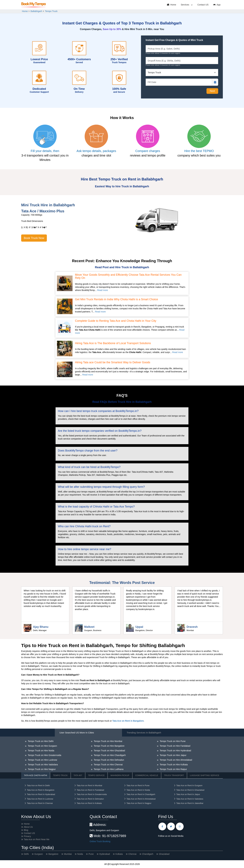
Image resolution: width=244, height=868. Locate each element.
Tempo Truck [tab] (60, 775)
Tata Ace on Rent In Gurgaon (188, 785)
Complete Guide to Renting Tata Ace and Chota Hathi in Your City (116, 321)
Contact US (203, 5)
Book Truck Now (34, 238)
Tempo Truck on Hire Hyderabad (175, 751)
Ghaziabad (164, 854)
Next (212, 91)
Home (171, 5)
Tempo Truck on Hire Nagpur (41, 769)
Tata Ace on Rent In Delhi (37, 785)
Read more (102, 290)
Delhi (26, 854)
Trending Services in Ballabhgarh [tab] (144, 733)
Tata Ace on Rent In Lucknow (39, 799)
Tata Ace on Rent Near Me (37, 839)
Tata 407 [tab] (78, 775)
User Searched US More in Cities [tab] (77, 733)
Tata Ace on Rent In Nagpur (138, 803)
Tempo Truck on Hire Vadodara (42, 765)
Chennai (132, 854)
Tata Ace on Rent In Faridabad (89, 790)
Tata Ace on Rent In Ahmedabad (140, 799)
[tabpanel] (122, 763)
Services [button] (185, 5)
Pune (91, 854)
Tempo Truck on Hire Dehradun (109, 760)
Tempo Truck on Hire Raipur (173, 769)
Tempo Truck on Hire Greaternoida (44, 755)
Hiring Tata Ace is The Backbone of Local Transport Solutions (113, 343)
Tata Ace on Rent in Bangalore (128, 721)
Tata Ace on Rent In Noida (137, 790)
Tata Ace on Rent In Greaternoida (90, 794)
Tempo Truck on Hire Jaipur (173, 755)
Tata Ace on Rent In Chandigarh (140, 794)
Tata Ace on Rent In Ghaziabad (189, 790)
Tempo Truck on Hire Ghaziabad (109, 751)
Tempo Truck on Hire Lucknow (42, 760)
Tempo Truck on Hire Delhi (40, 741)
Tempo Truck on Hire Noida (41, 751)
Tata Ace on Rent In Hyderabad (40, 794)
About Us (28, 827)
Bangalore (53, 854)
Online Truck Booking (100, 841)
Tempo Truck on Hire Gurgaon (42, 746)
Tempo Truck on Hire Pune (172, 741)
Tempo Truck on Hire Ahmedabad (176, 760)
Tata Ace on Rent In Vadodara (188, 799)
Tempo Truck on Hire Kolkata (173, 765)
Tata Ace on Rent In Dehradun (89, 799)
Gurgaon (39, 854)
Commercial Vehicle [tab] (147, 775)
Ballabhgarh (36, 11)
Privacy (27, 836)
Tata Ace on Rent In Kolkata (88, 803)
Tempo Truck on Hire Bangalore (109, 746)
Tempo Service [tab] (96, 775)
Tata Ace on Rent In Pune (137, 785)
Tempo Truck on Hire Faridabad (175, 746)
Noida (80, 854)
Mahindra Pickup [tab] (120, 775)
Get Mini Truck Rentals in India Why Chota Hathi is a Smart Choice (116, 299)
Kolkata (119, 854)
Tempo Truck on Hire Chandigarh (109, 755)
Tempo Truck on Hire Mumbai (108, 741)
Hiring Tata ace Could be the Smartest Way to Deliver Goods (113, 362)
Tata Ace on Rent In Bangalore (39, 790)
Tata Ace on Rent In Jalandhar (189, 803)
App (217, 5)
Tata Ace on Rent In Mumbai (88, 785)
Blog (26, 830)
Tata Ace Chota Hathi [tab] (35, 775)
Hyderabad (105, 854)
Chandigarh (148, 854)
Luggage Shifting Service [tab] (205, 775)
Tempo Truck (51, 11)
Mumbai (68, 854)
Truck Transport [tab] (174, 775)
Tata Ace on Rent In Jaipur (187, 794)
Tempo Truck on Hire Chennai (108, 765)
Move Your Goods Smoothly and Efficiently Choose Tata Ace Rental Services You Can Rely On (128, 276)
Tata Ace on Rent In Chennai (39, 803)
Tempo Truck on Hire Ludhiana (108, 769)
